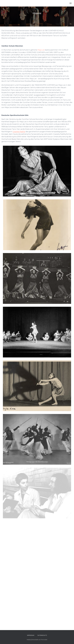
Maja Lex (41, 50)
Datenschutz (42, 635)
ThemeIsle (44, 640)
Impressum (31, 635)
